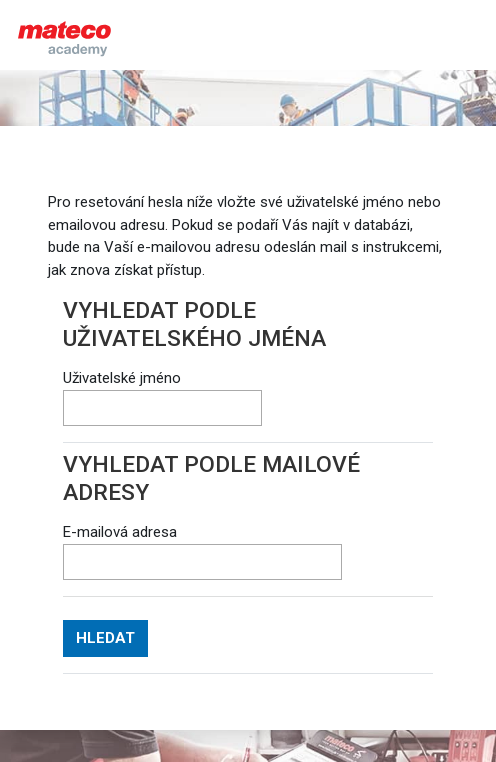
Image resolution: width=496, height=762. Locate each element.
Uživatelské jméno (122, 378)
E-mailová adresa (120, 532)
